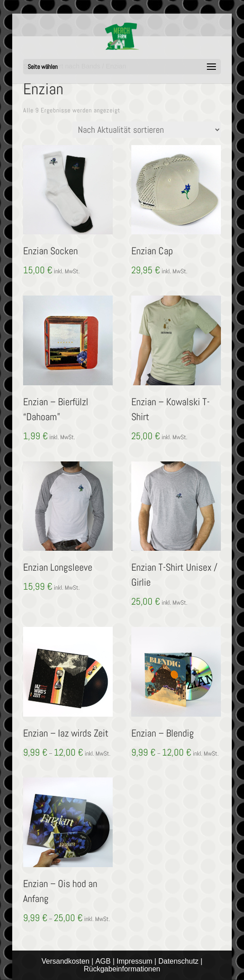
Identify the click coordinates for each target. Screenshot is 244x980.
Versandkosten (66, 961)
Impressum (135, 961)
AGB (103, 961)
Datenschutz (179, 961)
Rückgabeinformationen (122, 969)
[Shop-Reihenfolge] (147, 130)
